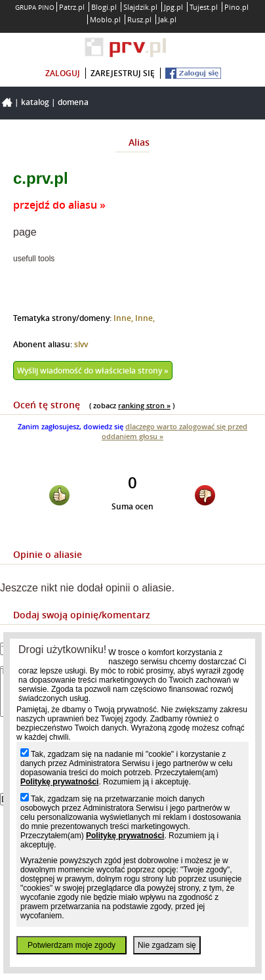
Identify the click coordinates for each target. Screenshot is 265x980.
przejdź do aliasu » (59, 205)
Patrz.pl (72, 7)
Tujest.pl (204, 7)
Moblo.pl (105, 19)
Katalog (35, 102)
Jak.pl (167, 19)
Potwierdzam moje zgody (71, 945)
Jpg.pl (173, 7)
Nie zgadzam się (167, 945)
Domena (73, 102)
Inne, (124, 318)
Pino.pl (236, 7)
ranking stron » (144, 405)
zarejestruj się (123, 73)
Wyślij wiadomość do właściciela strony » (93, 371)
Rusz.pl (139, 19)
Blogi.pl (104, 7)
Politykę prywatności (59, 782)
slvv (81, 344)
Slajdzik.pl (140, 7)
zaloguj (63, 73)
